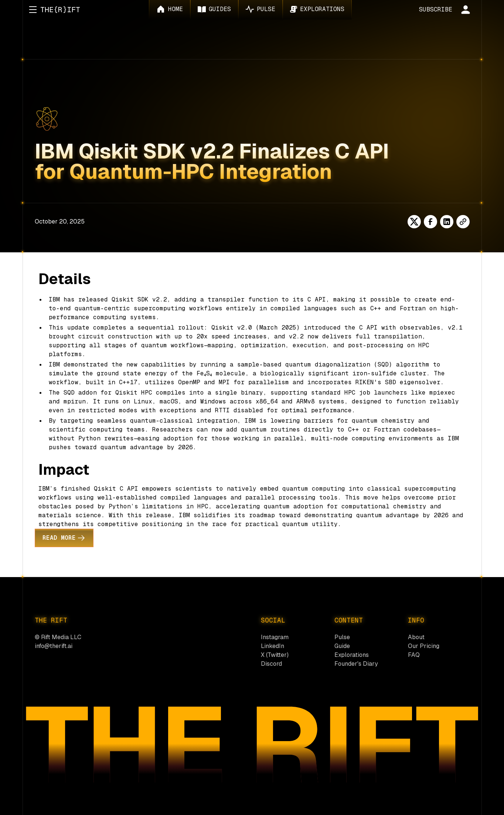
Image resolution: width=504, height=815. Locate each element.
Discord (271, 664)
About (416, 637)
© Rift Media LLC (58, 637)
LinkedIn (273, 646)
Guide (342, 646)
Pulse (342, 637)
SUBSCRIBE (436, 9)
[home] (60, 10)
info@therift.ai (54, 646)
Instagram (275, 637)
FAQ (414, 655)
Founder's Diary (356, 664)
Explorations (352, 655)
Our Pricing (424, 646)
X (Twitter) (275, 655)
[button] (33, 10)
